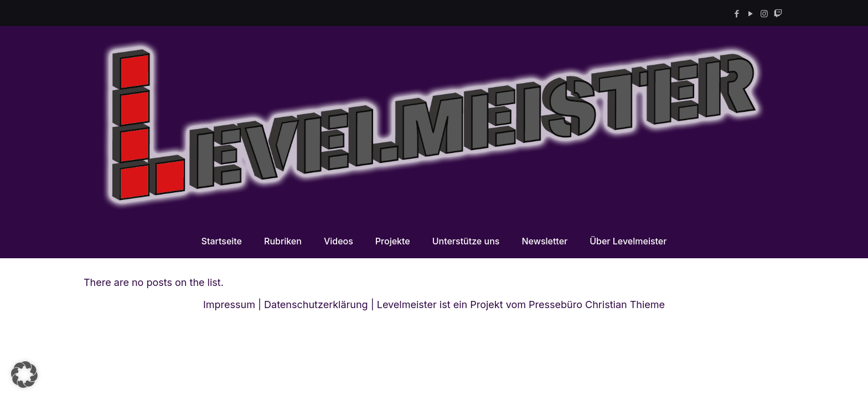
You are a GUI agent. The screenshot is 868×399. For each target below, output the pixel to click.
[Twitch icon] (778, 14)
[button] (24, 375)
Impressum (229, 305)
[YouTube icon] (750, 14)
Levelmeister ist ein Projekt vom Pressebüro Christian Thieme (521, 305)
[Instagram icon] (764, 14)
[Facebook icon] (737, 14)
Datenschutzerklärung (316, 305)
